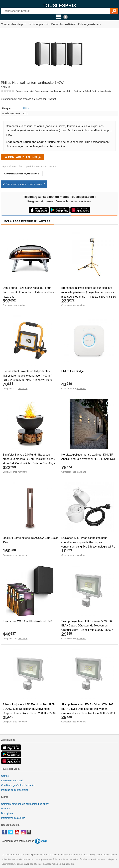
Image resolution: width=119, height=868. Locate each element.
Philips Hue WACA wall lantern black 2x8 (27, 621)
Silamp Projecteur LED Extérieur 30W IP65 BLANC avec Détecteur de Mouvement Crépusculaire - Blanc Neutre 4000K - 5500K (88, 709)
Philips (26, 108)
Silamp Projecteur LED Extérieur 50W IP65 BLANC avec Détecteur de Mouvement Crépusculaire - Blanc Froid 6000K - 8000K (87, 625)
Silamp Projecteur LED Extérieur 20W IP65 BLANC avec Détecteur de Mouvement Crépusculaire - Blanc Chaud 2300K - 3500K (30, 709)
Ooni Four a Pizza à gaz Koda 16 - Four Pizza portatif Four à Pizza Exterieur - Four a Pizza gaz (29, 292)
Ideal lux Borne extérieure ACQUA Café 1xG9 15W (30, 540)
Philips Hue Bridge (73, 371)
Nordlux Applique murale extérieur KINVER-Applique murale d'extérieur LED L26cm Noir (88, 457)
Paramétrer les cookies (13, 818)
